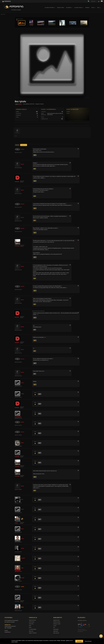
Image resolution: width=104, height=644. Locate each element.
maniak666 (17, 456)
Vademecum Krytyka (32, 620)
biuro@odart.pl (8, 632)
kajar (22, 499)
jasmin (22, 443)
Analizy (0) (17, 145)
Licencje (55, 626)
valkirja (22, 587)
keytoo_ (22, 383)
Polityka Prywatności (57, 622)
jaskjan (22, 539)
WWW (93, 8)
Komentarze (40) (24, 145)
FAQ (54, 627)
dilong (22, 607)
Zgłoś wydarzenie (56, 633)
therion (20, 104)
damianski (17, 182)
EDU (98, 8)
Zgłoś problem (56, 631)
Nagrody (69, 8)
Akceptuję (79, 641)
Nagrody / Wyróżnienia (33, 633)
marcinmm (17, 601)
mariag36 (23, 558)
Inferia (87, 8)
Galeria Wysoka (49, 8)
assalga (22, 394)
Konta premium (56, 629)
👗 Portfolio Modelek (33, 629)
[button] (55, 8)
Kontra (30, 627)
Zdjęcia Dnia (61, 8)
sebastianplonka (18, 417)
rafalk (22, 568)
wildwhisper (17, 246)
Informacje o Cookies (57, 624)
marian (16, 523)
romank (22, 548)
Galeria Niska (78, 8)
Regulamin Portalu (56, 620)
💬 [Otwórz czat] (101, 636)
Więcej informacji (88, 641)
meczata (23, 149)
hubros (22, 529)
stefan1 (22, 509)
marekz (22, 422)
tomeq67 (23, 578)
